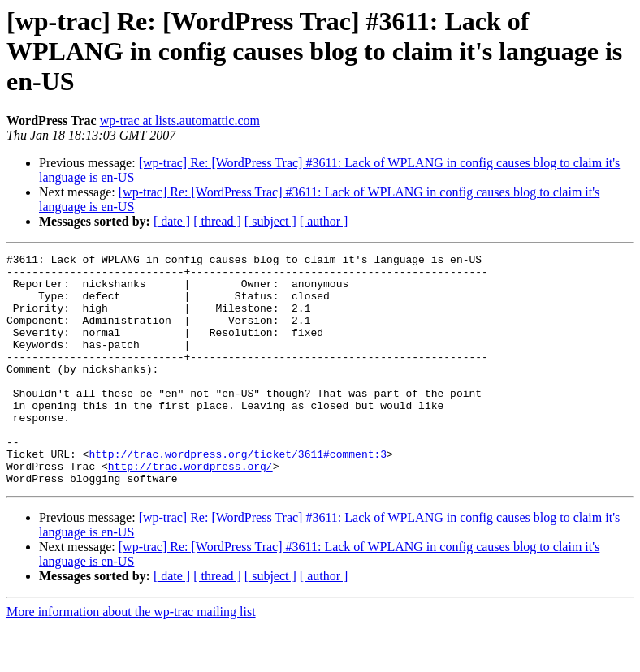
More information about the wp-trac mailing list (131, 658)
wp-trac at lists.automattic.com (180, 121)
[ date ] (172, 221)
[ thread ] (217, 221)
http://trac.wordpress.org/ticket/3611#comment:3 (238, 495)
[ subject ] (270, 221)
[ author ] (324, 221)
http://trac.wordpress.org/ (190, 510)
